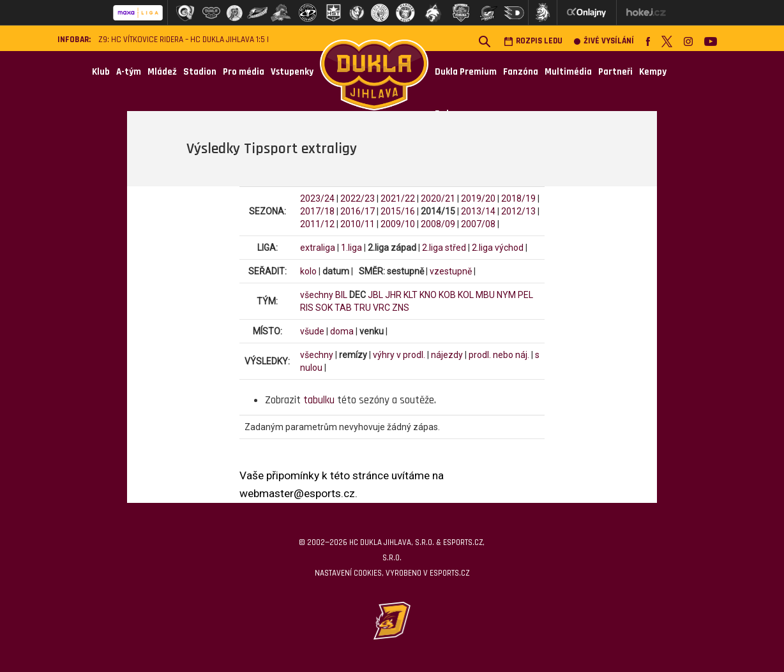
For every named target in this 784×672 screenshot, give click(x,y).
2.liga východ (498, 248)
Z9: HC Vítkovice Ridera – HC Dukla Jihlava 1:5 (182, 40)
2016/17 (358, 211)
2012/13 (518, 211)
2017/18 (317, 211)
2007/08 (478, 224)
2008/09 (438, 224)
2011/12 (317, 224)
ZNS (401, 308)
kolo (308, 271)
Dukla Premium (466, 72)
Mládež (162, 72)
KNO (428, 295)
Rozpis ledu (533, 41)
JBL (375, 295)
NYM (506, 295)
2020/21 (438, 198)
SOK (324, 308)
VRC (381, 308)
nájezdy (447, 355)
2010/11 (358, 224)
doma (342, 331)
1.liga (351, 248)
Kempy (653, 72)
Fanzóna (521, 72)
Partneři (615, 72)
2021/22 (398, 198)
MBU (485, 295)
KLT (411, 295)
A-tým (129, 72)
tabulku (319, 400)
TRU (362, 308)
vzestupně (451, 271)
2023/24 (317, 198)
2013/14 (478, 211)
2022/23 (358, 198)
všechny (317, 295)
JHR (393, 295)
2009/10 (398, 224)
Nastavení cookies (348, 573)
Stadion (200, 72)
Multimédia (568, 72)
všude (312, 331)
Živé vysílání (604, 41)
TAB (343, 308)
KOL (466, 295)
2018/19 (518, 198)
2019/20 (478, 198)
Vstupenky (292, 72)
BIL (341, 295)
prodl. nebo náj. (499, 355)
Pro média (244, 72)
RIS (307, 308)
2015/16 (398, 211)
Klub (101, 72)
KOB (447, 295)
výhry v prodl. (399, 355)
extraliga (318, 248)
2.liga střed (444, 248)
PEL (525, 295)
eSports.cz (449, 573)
